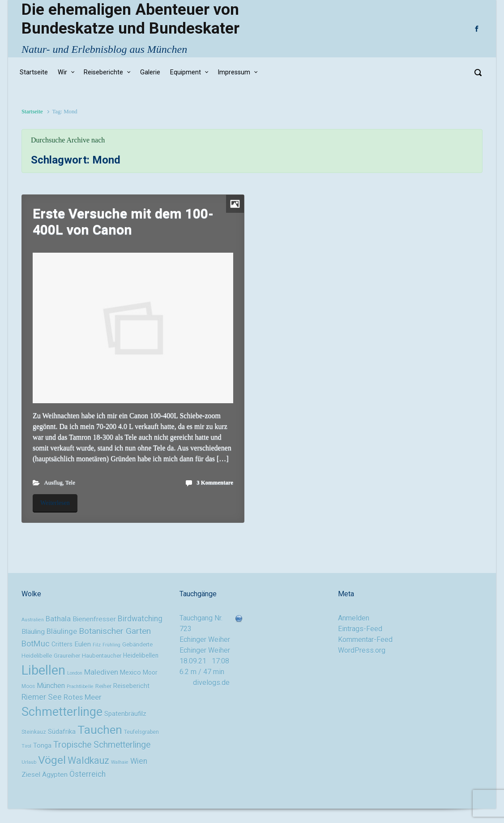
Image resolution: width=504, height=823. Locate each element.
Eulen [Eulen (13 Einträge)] (83, 644)
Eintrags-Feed (360, 629)
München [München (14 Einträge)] (51, 686)
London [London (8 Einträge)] (75, 673)
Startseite (32, 112)
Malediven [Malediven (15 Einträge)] (101, 672)
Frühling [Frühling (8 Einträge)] (111, 645)
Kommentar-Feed (365, 640)
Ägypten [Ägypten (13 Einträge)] (55, 775)
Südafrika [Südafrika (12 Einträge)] (62, 732)
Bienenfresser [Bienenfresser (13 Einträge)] (94, 619)
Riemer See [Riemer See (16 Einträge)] (42, 697)
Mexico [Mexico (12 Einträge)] (130, 673)
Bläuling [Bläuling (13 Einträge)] (33, 632)
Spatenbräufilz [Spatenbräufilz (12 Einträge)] (125, 714)
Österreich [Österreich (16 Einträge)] (88, 774)
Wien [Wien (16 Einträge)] (139, 761)
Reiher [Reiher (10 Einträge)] (103, 686)
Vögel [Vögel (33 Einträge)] (52, 760)
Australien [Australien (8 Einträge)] (33, 620)
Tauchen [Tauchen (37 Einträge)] (100, 730)
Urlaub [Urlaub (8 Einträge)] (29, 762)
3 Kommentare (215, 483)
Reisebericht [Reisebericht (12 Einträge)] (131, 686)
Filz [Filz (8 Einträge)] (97, 645)
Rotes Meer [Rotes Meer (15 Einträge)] (83, 697)
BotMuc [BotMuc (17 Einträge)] (36, 644)
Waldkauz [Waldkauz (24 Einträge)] (88, 761)
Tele (70, 483)
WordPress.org (362, 650)
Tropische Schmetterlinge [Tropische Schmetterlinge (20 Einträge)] (102, 745)
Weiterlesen (55, 503)
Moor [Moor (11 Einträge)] (150, 672)
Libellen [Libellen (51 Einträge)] (43, 670)
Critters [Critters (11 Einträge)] (62, 644)
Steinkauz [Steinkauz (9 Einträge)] (34, 732)
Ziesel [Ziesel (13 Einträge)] (31, 775)
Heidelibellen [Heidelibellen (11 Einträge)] (141, 655)
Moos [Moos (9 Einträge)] (28, 686)
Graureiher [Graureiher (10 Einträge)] (67, 656)
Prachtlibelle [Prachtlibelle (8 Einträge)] (80, 687)
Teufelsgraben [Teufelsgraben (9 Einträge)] (141, 732)
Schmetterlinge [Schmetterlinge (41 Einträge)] (62, 712)
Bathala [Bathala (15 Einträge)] (58, 619)
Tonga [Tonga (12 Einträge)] (42, 746)
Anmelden (354, 618)
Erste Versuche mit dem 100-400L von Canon (123, 222)
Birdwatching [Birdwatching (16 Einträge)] (140, 619)
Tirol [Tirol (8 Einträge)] (26, 746)
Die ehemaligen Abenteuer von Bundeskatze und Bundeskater (130, 19)
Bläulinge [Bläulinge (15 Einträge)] (62, 631)
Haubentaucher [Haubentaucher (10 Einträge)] (102, 656)
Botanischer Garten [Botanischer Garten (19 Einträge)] (115, 631)
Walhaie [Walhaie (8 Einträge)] (120, 762)
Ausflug (53, 483)
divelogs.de (211, 683)
